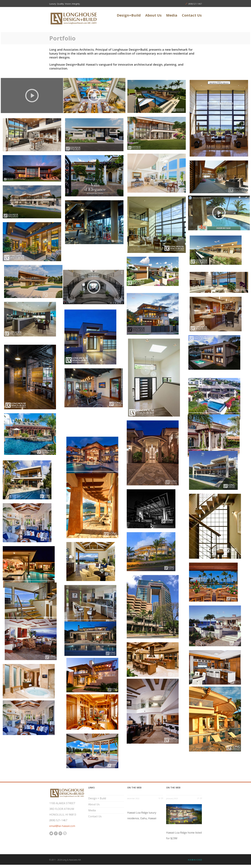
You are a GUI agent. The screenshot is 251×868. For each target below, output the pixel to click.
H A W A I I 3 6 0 (195, 860)
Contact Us (192, 16)
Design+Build (129, 16)
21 (198, 798)
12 (159, 798)
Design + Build (97, 798)
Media (172, 16)
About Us (153, 16)
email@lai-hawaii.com (62, 826)
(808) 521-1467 (195, 4)
